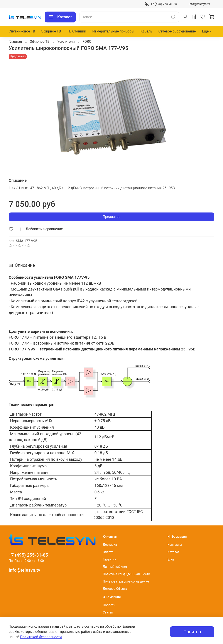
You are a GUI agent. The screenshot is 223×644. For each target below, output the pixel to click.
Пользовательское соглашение (126, 582)
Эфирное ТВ (51, 31)
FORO (87, 42)
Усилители (66, 42)
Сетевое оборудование (177, 31)
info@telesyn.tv (199, 4)
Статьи (108, 613)
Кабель (146, 31)
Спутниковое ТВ (22, 31)
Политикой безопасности (41, 637)
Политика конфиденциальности (126, 574)
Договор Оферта (115, 589)
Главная (15, 42)
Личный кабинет (115, 567)
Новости (109, 605)
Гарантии (110, 560)
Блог (171, 560)
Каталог (60, 17)
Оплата (108, 552)
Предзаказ (112, 217)
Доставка (110, 545)
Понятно (192, 632)
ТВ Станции (77, 31)
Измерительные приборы (113, 31)
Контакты (175, 545)
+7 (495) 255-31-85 (161, 4)
